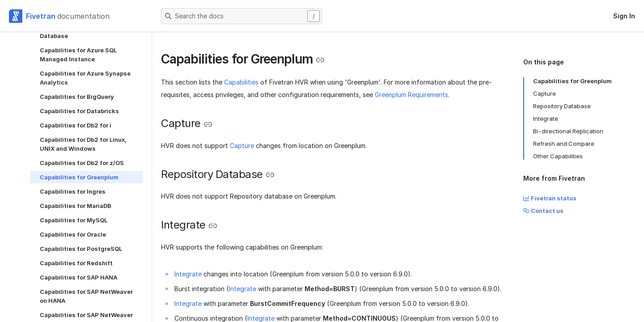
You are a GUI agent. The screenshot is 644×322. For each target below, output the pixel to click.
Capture (242, 146)
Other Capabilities (558, 156)
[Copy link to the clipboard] (320, 60)
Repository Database (562, 106)
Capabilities (241, 82)
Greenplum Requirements (411, 95)
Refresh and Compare (564, 144)
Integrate (188, 274)
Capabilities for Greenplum (572, 81)
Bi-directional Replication (568, 131)
